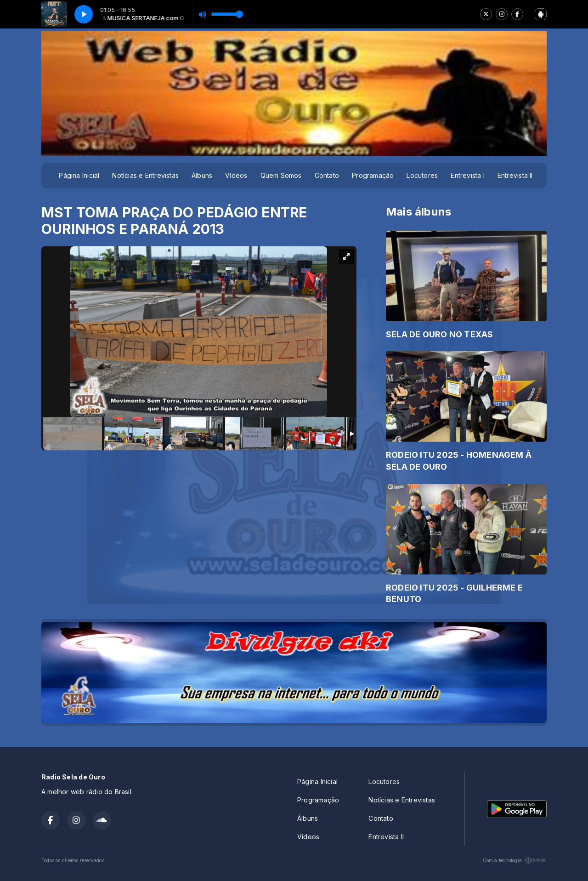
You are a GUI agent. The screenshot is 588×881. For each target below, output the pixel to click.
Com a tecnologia (515, 860)
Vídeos (236, 175)
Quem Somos (281, 175)
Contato (327, 175)
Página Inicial (79, 175)
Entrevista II (515, 175)
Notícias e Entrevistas (145, 175)
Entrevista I (468, 175)
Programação (373, 175)
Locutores (422, 175)
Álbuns (202, 175)
